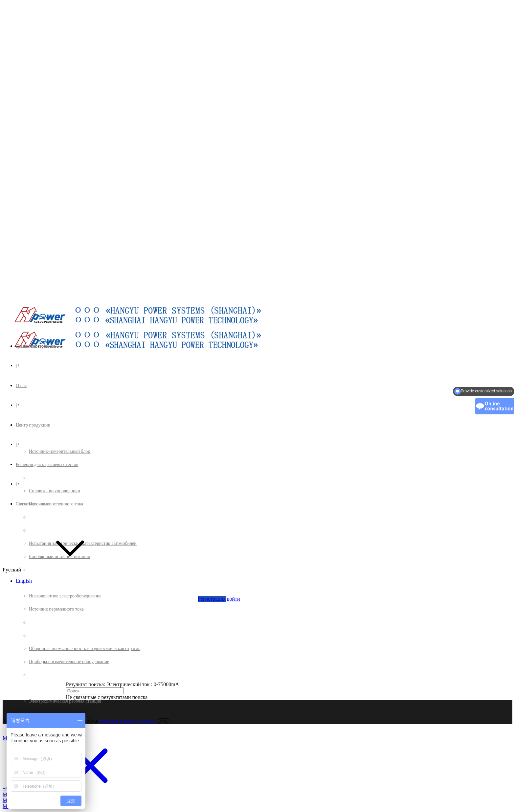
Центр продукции (33, 425)
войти (234, 599)
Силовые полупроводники (55, 491)
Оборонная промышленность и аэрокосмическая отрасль (85, 649)
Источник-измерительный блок (59, 451)
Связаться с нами (33, 504)
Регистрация (212, 599)
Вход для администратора (127, 721)
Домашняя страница (35, 346)
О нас (21, 386)
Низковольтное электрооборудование (65, 596)
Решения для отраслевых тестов (47, 464)
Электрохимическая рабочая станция (65, 701)
